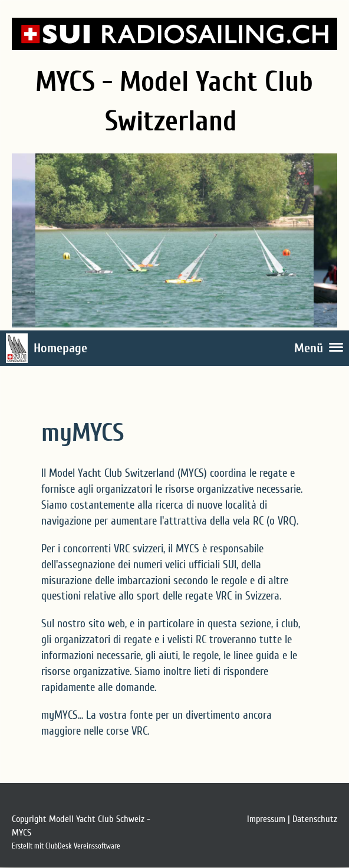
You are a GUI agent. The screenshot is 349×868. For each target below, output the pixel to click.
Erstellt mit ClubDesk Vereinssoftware (66, 846)
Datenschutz (315, 819)
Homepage (60, 348)
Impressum (266, 819)
